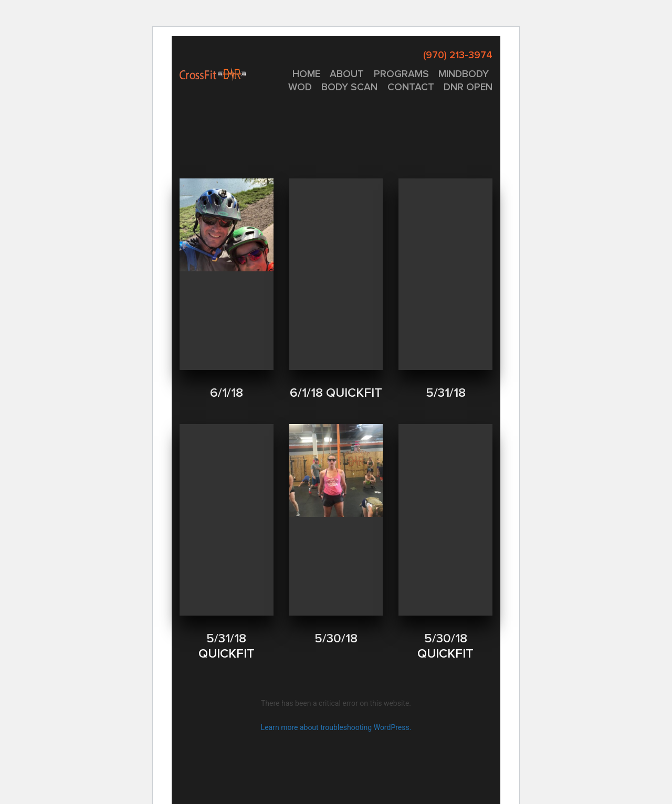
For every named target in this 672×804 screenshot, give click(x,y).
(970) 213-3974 (458, 55)
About (347, 74)
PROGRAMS (401, 74)
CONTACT (411, 87)
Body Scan (349, 87)
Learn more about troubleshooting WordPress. (336, 727)
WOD (300, 87)
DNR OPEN (468, 87)
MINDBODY (464, 74)
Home (306, 74)
